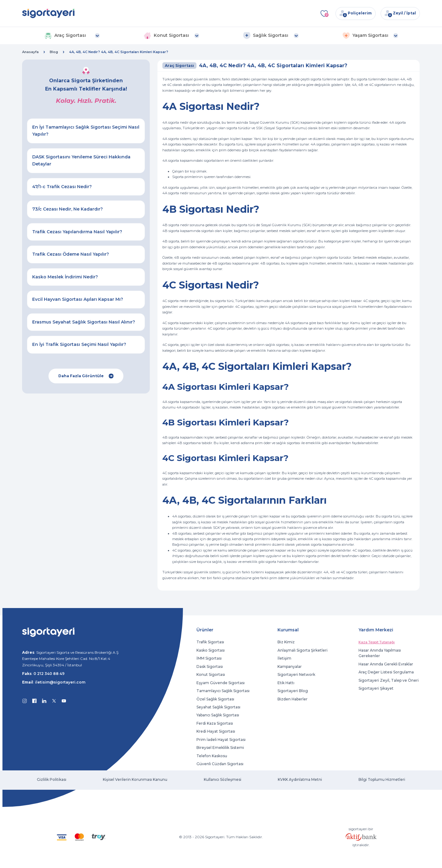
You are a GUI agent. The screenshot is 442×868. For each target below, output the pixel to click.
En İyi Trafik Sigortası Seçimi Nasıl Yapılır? (79, 344)
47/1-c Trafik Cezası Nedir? (62, 187)
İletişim (284, 658)
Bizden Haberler (293, 699)
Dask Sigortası (210, 666)
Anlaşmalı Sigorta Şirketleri (302, 650)
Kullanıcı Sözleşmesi (223, 779)
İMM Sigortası (209, 658)
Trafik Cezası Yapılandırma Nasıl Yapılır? (77, 232)
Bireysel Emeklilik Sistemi (220, 748)
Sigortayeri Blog (293, 691)
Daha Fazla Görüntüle (86, 376)
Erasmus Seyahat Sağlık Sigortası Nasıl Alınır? (84, 322)
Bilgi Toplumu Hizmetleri (382, 779)
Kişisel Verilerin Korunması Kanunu (135, 779)
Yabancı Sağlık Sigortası (218, 715)
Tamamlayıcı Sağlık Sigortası (223, 691)
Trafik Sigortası (210, 642)
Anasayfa (30, 52)
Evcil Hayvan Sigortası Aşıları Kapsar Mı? (78, 299)
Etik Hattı (286, 683)
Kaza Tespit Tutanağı (377, 642)
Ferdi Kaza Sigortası (215, 723)
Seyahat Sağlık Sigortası (218, 707)
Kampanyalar (290, 666)
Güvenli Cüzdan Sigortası (220, 764)
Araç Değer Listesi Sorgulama (386, 672)
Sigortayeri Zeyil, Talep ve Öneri (389, 680)
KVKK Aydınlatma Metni (300, 779)
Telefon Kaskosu (212, 756)
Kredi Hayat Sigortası (216, 731)
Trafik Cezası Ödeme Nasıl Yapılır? (71, 254)
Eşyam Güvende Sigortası (221, 683)
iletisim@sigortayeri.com (60, 682)
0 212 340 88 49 (49, 674)
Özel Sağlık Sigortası (215, 699)
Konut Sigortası (211, 674)
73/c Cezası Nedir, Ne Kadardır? (68, 209)
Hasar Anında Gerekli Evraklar (386, 664)
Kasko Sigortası (211, 650)
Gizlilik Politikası (52, 779)
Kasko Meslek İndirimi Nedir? (65, 277)
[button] (72, 36)
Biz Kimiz (286, 642)
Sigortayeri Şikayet (376, 688)
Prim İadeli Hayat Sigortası (221, 740)
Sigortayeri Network (296, 674)
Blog (54, 52)
